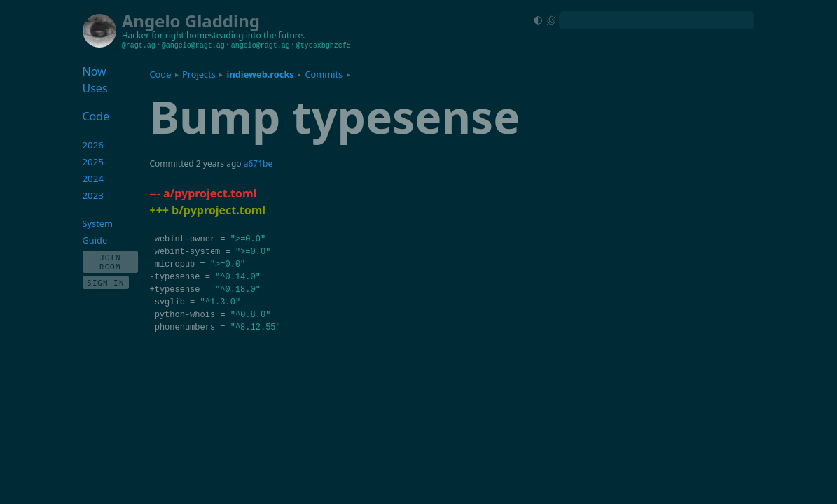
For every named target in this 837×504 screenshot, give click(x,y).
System (98, 223)
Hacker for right (153, 35)
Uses (95, 88)
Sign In (106, 282)
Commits (324, 74)
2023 (94, 195)
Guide (95, 240)
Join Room (110, 262)
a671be (258, 163)
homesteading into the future (244, 35)
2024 (94, 178)
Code (160, 74)
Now (95, 71)
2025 (94, 162)
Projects (199, 74)
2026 (94, 145)
